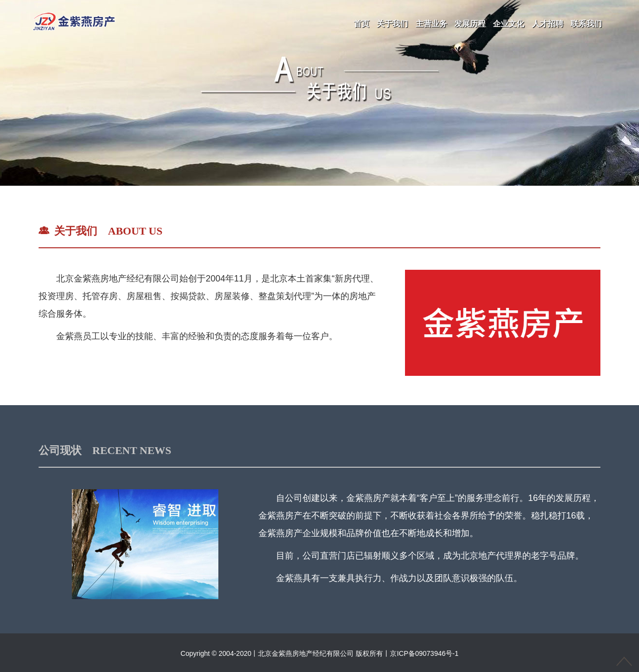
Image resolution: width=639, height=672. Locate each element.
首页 (362, 24)
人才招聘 (548, 24)
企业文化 (509, 24)
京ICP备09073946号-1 (424, 653)
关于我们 (392, 24)
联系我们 (586, 24)
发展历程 (470, 24)
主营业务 (431, 24)
